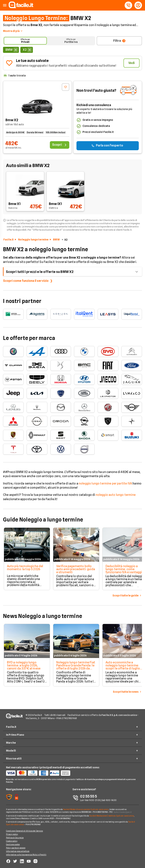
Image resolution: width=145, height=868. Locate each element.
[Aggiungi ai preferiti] (66, 87)
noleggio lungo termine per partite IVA (105, 483)
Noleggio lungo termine (33, 240)
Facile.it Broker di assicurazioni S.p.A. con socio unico (86, 809)
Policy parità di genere (16, 848)
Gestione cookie (13, 844)
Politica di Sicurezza (15, 838)
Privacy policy (12, 834)
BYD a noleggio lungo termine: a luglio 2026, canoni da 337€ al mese (23, 665)
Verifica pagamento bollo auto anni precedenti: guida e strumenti (75, 569)
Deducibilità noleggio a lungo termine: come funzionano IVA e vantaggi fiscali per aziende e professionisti (123, 572)
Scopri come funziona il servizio (26, 281)
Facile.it (8, 240)
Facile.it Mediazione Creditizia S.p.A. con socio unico (111, 816)
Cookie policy (12, 841)
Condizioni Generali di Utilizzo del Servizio (24, 831)
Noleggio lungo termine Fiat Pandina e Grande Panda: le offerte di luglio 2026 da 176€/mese (75, 667)
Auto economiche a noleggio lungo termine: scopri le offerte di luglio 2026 (122, 667)
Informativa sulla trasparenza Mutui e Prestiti (26, 855)
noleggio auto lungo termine (116, 495)
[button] (5, 5)
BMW (56, 240)
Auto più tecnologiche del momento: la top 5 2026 (24, 568)
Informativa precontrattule (18, 851)
